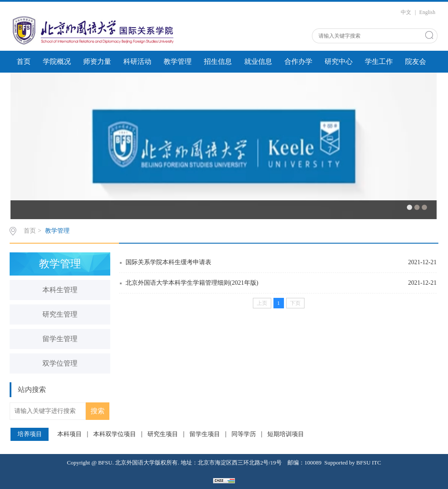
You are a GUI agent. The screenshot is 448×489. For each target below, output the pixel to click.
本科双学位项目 (115, 434)
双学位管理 (60, 363)
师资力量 (97, 61)
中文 (406, 12)
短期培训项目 (286, 434)
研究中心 (339, 61)
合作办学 (298, 61)
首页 (24, 61)
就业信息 (258, 61)
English (427, 12)
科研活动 (137, 61)
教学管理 (178, 61)
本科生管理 (60, 290)
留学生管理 (60, 339)
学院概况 (57, 61)
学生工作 (379, 61)
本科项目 (70, 434)
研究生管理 (60, 314)
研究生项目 (163, 434)
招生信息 (218, 61)
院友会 (416, 61)
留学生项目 (205, 434)
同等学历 (244, 434)
